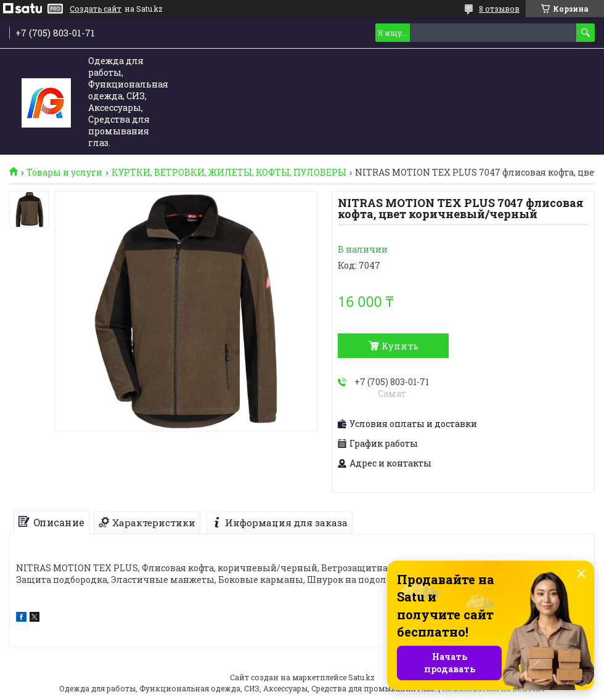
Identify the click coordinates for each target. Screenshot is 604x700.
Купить (400, 346)
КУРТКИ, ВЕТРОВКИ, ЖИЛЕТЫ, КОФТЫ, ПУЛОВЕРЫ (229, 173)
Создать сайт (96, 9)
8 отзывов (499, 9)
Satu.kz (361, 677)
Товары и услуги (64, 173)
